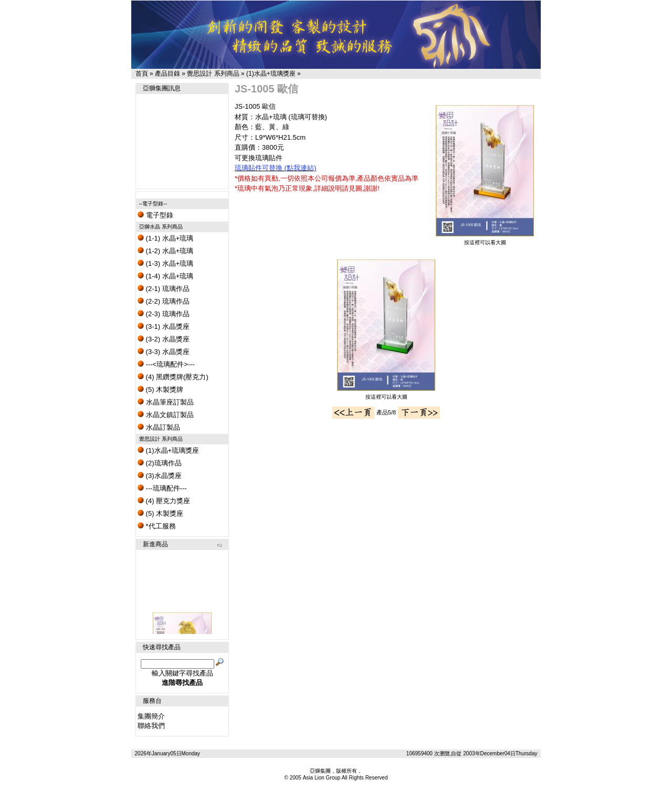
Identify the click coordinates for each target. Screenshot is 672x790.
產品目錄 (167, 74)
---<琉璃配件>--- (166, 364)
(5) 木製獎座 (160, 513)
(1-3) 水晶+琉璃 (165, 263)
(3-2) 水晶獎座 (164, 339)
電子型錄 (155, 215)
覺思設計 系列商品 (213, 74)
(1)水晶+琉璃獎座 (271, 74)
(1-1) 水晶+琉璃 (165, 238)
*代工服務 (157, 526)
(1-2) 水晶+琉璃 (165, 251)
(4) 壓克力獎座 (164, 501)
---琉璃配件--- (162, 488)
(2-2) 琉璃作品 (164, 301)
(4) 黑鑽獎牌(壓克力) (173, 377)
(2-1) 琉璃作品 (164, 289)
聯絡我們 (151, 726)
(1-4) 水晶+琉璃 (165, 276)
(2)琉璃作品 (160, 463)
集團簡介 (151, 716)
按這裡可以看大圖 (485, 240)
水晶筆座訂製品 (166, 402)
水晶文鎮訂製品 (166, 415)
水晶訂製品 (159, 427)
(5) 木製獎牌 (160, 389)
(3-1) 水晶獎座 (164, 326)
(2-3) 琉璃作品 (164, 314)
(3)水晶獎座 (160, 476)
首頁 (142, 74)
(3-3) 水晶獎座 (164, 352)
